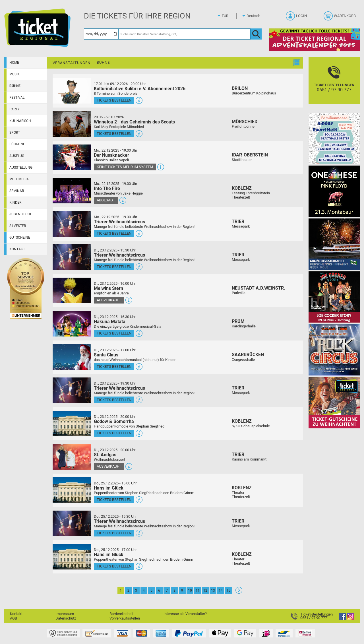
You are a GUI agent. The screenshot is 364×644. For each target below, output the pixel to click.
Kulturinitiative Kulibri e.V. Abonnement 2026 (140, 89)
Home (14, 63)
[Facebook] (343, 619)
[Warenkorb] (340, 18)
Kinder (15, 203)
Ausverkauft (109, 300)
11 (198, 591)
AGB (14, 618)
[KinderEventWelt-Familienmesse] (334, 138)
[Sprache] (255, 16)
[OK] (256, 34)
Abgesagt (106, 200)
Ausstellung (21, 168)
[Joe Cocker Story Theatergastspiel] (334, 297)
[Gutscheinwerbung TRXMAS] (334, 403)
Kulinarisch (20, 121)
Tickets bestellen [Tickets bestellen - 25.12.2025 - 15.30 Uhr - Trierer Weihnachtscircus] (114, 533)
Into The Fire (107, 188)
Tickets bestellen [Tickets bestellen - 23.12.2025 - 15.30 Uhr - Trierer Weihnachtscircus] (114, 267)
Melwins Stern (108, 288)
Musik (15, 74)
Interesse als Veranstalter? (185, 614)
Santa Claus (106, 355)
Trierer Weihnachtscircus (119, 222)
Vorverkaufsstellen (125, 618)
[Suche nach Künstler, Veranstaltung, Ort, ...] (184, 34)
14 (221, 591)
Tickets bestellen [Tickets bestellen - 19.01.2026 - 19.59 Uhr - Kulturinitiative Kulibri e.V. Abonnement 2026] (114, 100)
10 (190, 591)
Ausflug (17, 156)
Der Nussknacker (111, 155)
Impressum (65, 614)
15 (228, 591)
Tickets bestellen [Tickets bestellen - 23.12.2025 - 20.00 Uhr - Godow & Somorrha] (114, 433)
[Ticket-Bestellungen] (334, 85)
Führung (17, 144)
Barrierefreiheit (121, 614)
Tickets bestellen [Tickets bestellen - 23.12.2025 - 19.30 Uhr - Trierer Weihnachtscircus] (114, 400)
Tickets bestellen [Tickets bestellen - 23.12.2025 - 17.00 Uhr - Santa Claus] (114, 367)
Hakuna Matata (110, 322)
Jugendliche (21, 214)
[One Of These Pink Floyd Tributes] (334, 191)
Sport (15, 133)
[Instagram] (350, 619)
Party (15, 109)
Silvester (18, 226)
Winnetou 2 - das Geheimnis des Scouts (134, 122)
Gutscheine (20, 238)
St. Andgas (105, 455)
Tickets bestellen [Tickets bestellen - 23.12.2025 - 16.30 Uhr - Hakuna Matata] (114, 333)
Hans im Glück (109, 488)
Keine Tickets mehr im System (125, 167)
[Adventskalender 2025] (315, 40)
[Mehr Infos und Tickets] (72, 91)
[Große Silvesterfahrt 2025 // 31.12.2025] (334, 244)
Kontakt (17, 249)
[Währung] (230, 16)
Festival (17, 98)
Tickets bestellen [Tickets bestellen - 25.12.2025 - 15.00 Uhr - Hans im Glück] (114, 500)
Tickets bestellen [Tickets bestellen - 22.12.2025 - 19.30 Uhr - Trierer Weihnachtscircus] (114, 233)
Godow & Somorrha (114, 421)
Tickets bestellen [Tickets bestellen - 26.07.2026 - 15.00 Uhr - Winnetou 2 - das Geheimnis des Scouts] (114, 134)
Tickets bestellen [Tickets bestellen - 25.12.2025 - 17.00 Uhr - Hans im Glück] (114, 566)
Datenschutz (66, 618)
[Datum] (101, 34)
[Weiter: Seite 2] (239, 592)
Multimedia (19, 179)
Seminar (17, 191)
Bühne (15, 86)
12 (205, 591)
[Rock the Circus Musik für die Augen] (334, 350)
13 (213, 591)
